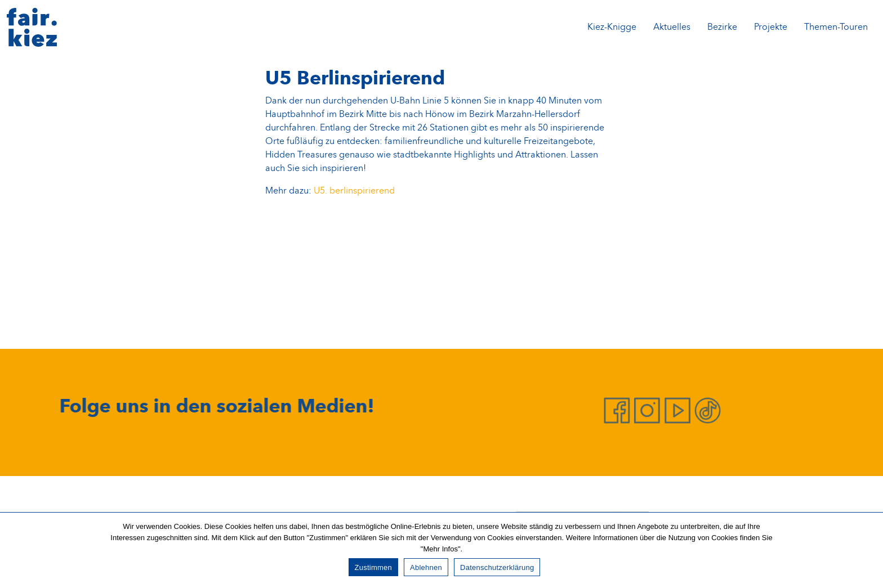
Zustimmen (374, 567)
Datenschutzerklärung (497, 567)
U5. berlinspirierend (354, 191)
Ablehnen (426, 567)
